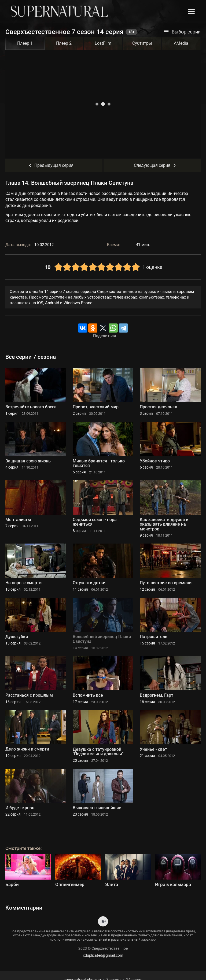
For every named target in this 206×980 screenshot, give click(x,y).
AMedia (181, 43)
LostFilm (103, 43)
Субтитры (142, 43)
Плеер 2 (64, 43)
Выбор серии (182, 32)
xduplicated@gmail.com (103, 955)
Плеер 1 (25, 43)
